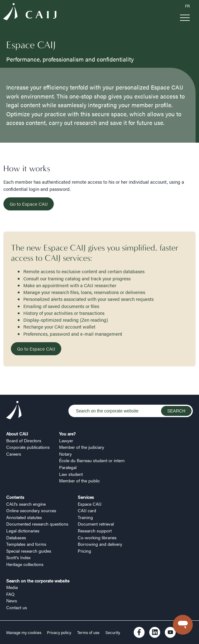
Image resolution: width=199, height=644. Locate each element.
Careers (14, 454)
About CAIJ (17, 434)
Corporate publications (28, 447)
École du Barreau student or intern (92, 460)
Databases (16, 537)
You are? (67, 434)
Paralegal (68, 467)
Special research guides (29, 551)
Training (85, 517)
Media (12, 587)
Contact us (17, 607)
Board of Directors (24, 440)
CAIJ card (87, 510)
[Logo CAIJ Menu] (30, 13)
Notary (65, 454)
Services (86, 497)
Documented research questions (37, 524)
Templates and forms (26, 544)
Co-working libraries (97, 537)
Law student (71, 474)
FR (187, 6)
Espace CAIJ (90, 504)
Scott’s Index (18, 557)
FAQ (10, 594)
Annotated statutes (24, 517)
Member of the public (79, 481)
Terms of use (88, 632)
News (12, 600)
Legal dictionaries (23, 531)
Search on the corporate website (38, 581)
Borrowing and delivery (100, 544)
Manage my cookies (24, 632)
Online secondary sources (31, 510)
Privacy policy (59, 632)
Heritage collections (25, 564)
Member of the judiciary (82, 447)
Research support (95, 531)
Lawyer (66, 440)
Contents (15, 497)
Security (113, 632)
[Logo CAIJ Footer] (14, 411)
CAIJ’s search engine (26, 504)
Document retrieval (96, 524)
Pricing (84, 551)
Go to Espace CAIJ (29, 204)
